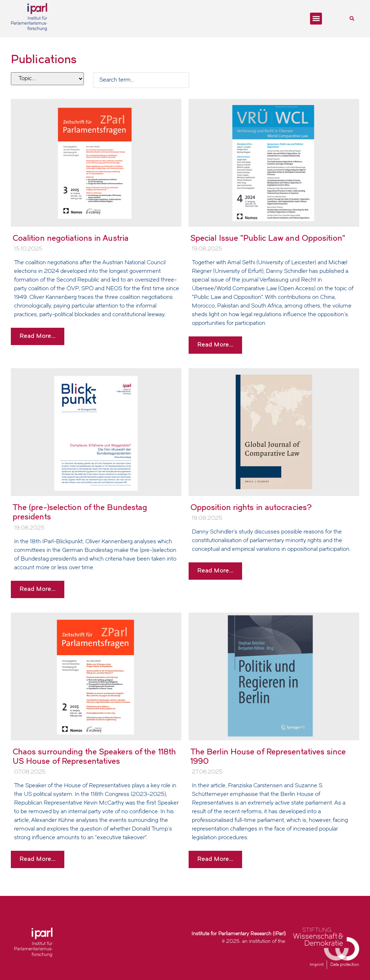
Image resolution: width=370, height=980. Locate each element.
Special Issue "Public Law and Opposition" (268, 238)
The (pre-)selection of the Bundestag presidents (80, 512)
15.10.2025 (28, 249)
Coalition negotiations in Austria (71, 238)
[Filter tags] (47, 79)
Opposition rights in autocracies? (251, 507)
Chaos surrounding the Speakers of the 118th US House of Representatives (94, 756)
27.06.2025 (207, 772)
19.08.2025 (207, 249)
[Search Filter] (141, 80)
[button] (316, 19)
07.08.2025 (30, 772)
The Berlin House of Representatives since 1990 (268, 756)
